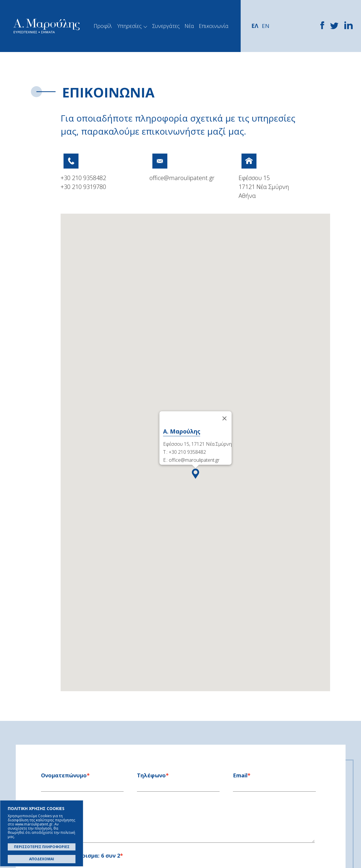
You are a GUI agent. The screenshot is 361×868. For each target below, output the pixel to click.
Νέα (189, 26)
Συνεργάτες (166, 26)
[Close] (224, 418)
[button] (196, 475)
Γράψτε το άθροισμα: (81, 856)
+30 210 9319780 (83, 187)
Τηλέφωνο (151, 775)
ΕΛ (255, 26)
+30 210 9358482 (83, 178)
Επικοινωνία (214, 26)
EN (265, 26)
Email (240, 775)
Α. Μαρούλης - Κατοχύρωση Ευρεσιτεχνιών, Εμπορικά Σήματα (46, 26)
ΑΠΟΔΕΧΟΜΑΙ (42, 859)
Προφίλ (103, 26)
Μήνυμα (52, 804)
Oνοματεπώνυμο (64, 775)
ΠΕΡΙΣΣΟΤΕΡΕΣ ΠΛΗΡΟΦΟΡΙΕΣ (42, 847)
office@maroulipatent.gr (182, 178)
